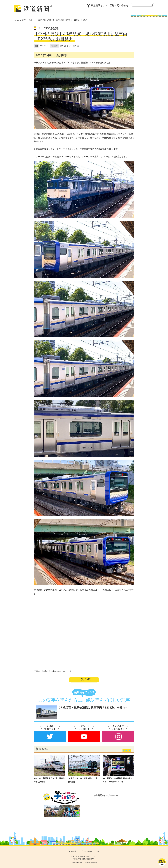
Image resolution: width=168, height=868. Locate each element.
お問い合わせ (119, 6)
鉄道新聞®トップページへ (106, 796)
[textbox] (142, 5)
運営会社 (72, 852)
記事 (24, 20)
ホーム (16, 20)
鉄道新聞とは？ (97, 6)
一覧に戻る (84, 679)
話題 (31, 20)
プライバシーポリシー (90, 852)
